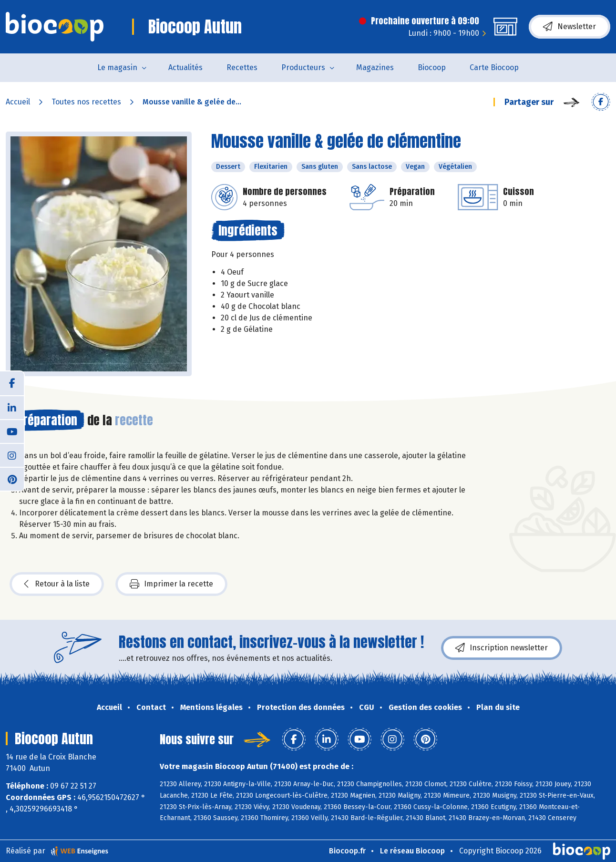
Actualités (185, 67)
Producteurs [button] (303, 67)
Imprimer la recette (171, 584)
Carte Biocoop (494, 67)
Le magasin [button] (117, 67)
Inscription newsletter (502, 648)
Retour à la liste (57, 584)
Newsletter (570, 27)
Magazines (375, 67)
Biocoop (432, 67)
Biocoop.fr (347, 851)
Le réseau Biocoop (412, 851)
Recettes (242, 67)
